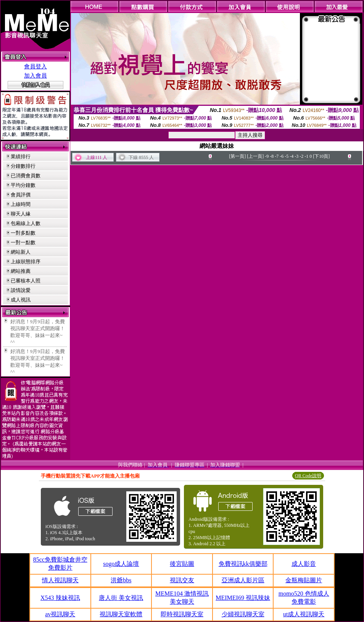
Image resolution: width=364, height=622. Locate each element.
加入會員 (35, 76)
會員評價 (21, 195)
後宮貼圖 (182, 564)
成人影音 (304, 564)
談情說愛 (21, 290)
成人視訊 (21, 300)
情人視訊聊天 (60, 580)
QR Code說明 (308, 476)
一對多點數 (23, 233)
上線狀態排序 (26, 262)
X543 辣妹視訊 (60, 598)
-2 (301, 156)
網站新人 (21, 252)
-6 (282, 156)
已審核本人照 (26, 281)
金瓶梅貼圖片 (304, 580)
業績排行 (21, 156)
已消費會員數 (26, 176)
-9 (267, 156)
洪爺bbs (121, 580)
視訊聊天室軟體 (121, 614)
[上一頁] (255, 156)
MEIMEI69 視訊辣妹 (243, 598)
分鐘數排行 (23, 166)
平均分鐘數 (23, 185)
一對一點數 (23, 242)
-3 (296, 156)
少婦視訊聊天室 (243, 614)
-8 (272, 156)
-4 (292, 156)
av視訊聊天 (60, 614)
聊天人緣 (21, 214)
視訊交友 (182, 580)
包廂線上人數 (26, 223)
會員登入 (35, 66)
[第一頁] (237, 156)
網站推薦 (21, 271)
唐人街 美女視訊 (121, 598)
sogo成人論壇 (121, 564)
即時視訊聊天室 (182, 614)
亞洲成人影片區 (243, 580)
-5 (287, 156)
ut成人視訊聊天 (304, 614)
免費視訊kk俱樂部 (243, 564)
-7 (277, 156)
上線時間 (21, 204)
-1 (306, 156)
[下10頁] (321, 156)
